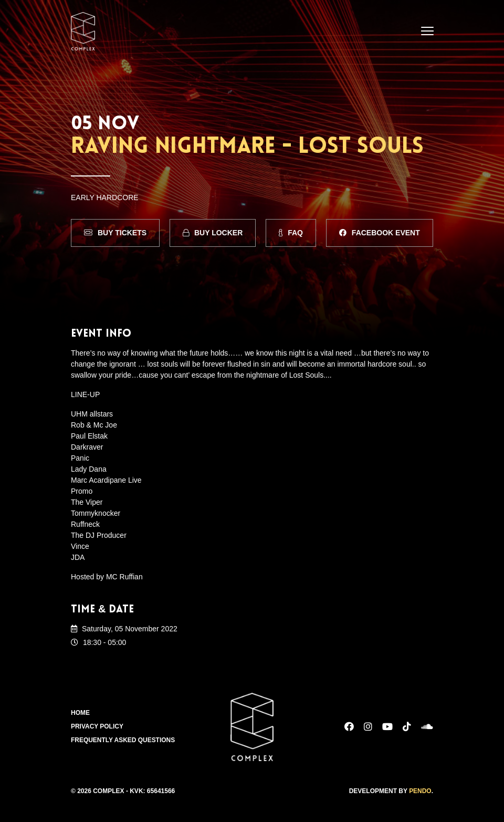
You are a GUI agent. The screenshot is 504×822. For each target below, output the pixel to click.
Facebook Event (380, 233)
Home (80, 713)
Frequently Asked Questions (123, 741)
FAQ (291, 233)
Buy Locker (213, 233)
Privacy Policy (97, 727)
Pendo (420, 791)
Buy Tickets (115, 233)
